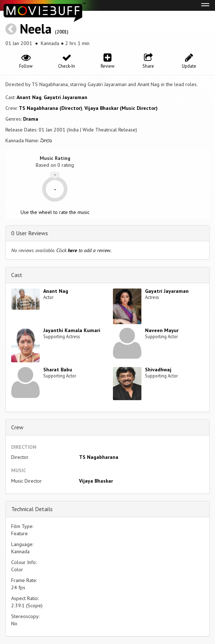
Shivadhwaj (158, 370)
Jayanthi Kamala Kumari (72, 330)
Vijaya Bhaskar (96, 481)
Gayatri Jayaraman (65, 97)
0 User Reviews (30, 233)
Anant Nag (29, 97)
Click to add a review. (84, 250)
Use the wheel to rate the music (55, 212)
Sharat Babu (58, 370)
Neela (36, 29)
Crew (17, 427)
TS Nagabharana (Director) (51, 108)
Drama (31, 119)
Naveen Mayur (162, 330)
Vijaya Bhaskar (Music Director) (121, 108)
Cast (17, 275)
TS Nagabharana (99, 457)
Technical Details (32, 509)
